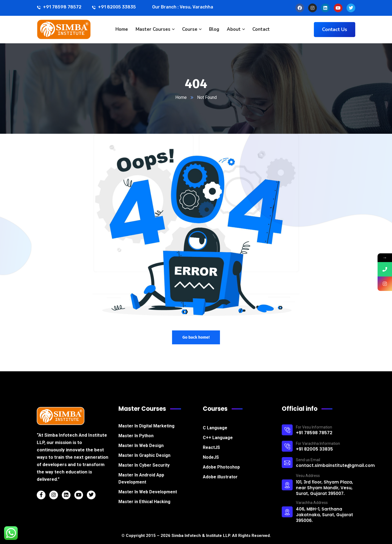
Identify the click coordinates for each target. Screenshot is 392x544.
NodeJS (211, 457)
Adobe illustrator (220, 477)
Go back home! (196, 337)
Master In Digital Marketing (146, 426)
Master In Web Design (141, 446)
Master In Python (136, 436)
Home (181, 97)
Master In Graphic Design (144, 455)
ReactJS (211, 447)
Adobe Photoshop (221, 467)
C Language (215, 428)
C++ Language (218, 438)
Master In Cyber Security (144, 465)
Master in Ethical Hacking (144, 502)
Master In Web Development (148, 492)
